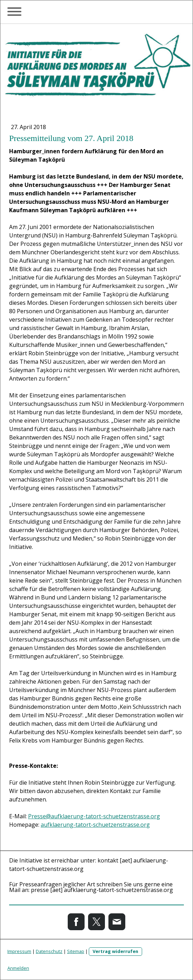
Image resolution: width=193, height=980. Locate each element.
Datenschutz (49, 951)
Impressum (19, 951)
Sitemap (76, 951)
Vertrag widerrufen (115, 951)
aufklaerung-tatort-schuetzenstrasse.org (95, 825)
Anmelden (18, 968)
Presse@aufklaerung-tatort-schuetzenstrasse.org (94, 816)
